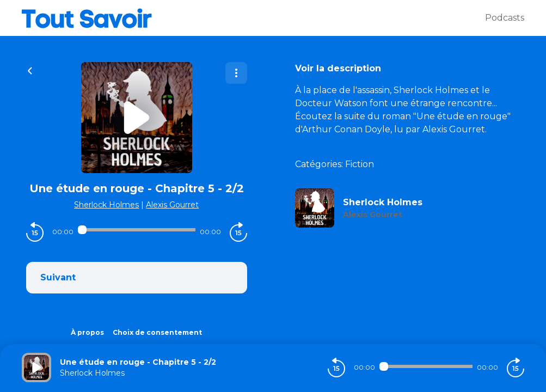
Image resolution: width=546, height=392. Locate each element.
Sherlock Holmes (106, 205)
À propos (87, 332)
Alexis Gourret (172, 205)
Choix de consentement (157, 332)
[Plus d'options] (236, 73)
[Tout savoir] (253, 18)
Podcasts (505, 18)
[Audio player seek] (137, 230)
